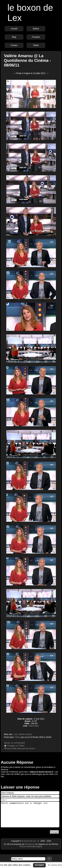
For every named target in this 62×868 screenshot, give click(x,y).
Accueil (14, 29)
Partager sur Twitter (16, 746)
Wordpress (30, 849)
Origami (39, 852)
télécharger (34, 726)
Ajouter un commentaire (14, 743)
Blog (14, 37)
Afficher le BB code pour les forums (20, 749)
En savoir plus (55, 865)
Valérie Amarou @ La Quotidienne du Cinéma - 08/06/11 (27, 60)
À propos (36, 37)
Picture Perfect (26, 852)
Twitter (36, 45)
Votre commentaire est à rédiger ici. (30, 817)
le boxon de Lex (29, 846)
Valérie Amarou (25, 734)
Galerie (36, 29)
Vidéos (17, 737)
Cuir (16, 734)
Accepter (39, 865)
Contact (14, 45)
